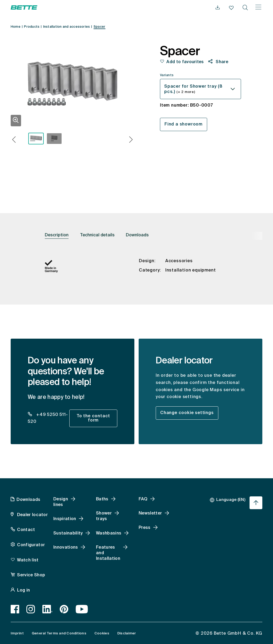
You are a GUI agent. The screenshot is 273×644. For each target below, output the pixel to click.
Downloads (137, 235)
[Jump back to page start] (256, 503)
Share (221, 62)
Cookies (102, 633)
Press (145, 528)
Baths (102, 499)
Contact (26, 530)
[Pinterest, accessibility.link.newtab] (64, 609)
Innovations (66, 548)
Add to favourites (185, 62)
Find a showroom (184, 124)
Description (57, 235)
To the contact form (93, 418)
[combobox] (200, 89)
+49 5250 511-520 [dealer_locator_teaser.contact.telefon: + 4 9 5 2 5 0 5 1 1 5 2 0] (48, 418)
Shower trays (104, 516)
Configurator (31, 545)
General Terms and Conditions (59, 633)
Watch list (28, 560)
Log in (23, 590)
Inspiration (65, 519)
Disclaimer (127, 633)
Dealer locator (32, 515)
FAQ (143, 499)
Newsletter (150, 513)
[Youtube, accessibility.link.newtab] (82, 609)
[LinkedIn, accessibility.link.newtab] (48, 609)
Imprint (17, 633)
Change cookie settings (187, 413)
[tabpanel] (136, 271)
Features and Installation (108, 553)
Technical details (97, 235)
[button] (14, 140)
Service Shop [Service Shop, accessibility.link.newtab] (31, 575)
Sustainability (68, 533)
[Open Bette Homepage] (24, 7)
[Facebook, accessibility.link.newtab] (15, 609)
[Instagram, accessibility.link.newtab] (31, 609)
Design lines (61, 502)
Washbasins (109, 533)
